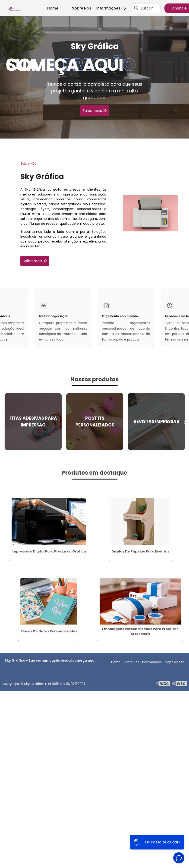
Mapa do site (175, 662)
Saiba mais (92, 111)
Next (184, 422)
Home (53, 8)
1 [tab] (94, 133)
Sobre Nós (82, 8)
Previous (5, 422)
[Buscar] (136, 8)
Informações (113, 8)
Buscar (147, 8)
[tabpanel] (94, 77)
